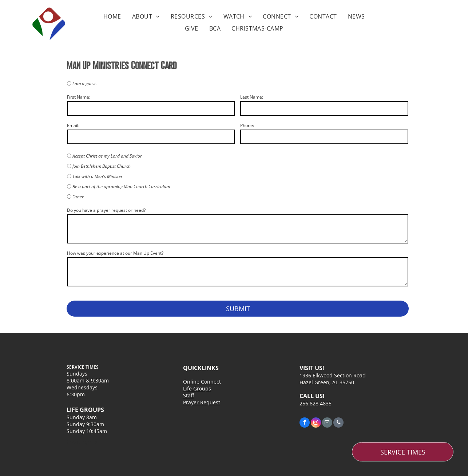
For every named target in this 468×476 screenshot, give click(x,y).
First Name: (79, 97)
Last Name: (252, 97)
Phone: (247, 125)
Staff (189, 395)
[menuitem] (112, 16)
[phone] (338, 423)
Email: (73, 125)
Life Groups (197, 388)
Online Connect (202, 382)
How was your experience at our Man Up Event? (115, 253)
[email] (327, 423)
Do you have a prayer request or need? (106, 210)
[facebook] (305, 423)
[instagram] (316, 423)
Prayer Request (202, 402)
